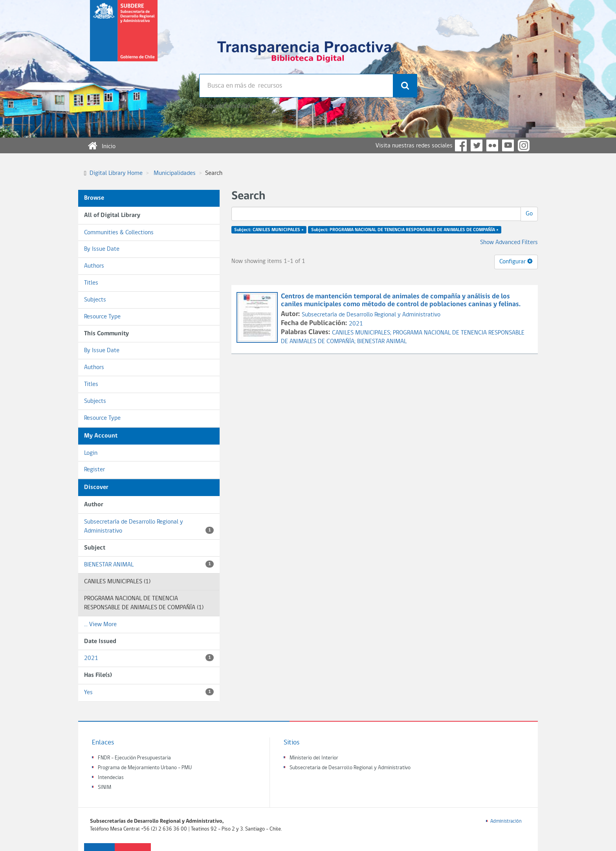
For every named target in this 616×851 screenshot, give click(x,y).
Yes (149, 692)
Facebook (461, 145)
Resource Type (102, 317)
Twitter (477, 145)
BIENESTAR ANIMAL (149, 564)
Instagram (524, 145)
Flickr (492, 145)
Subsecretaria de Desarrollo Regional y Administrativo (350, 768)
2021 (149, 658)
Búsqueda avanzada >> (228, 106)
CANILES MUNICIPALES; (362, 333)
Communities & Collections (119, 233)
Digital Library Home (116, 173)
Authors (94, 266)
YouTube (508, 145)
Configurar (516, 261)
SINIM (104, 788)
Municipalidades (175, 173)
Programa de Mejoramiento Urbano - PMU (145, 768)
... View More (100, 625)
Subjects (95, 300)
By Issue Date (102, 249)
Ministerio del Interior (314, 758)
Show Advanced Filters (509, 243)
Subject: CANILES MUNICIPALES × (269, 230)
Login (91, 453)
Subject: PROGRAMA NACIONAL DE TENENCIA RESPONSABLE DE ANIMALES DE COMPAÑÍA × (405, 230)
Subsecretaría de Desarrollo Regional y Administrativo (149, 527)
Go (529, 214)
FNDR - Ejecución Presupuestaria (134, 758)
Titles (91, 283)
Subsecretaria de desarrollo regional (124, 37)
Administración (506, 821)
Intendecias (111, 778)
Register (94, 470)
